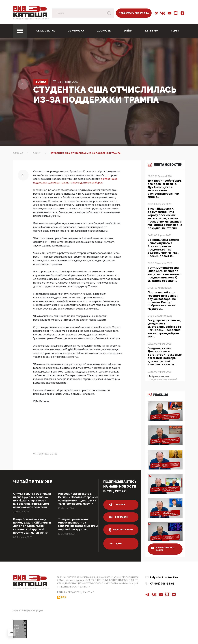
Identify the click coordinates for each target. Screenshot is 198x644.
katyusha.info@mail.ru (164, 577)
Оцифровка (76, 31)
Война (128, 31)
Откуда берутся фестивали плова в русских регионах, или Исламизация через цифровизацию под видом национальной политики (32, 500)
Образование (46, 31)
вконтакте (118, 517)
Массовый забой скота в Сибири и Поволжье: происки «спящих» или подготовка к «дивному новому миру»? (75, 500)
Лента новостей (162, 167)
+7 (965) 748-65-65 (162, 584)
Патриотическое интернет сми (31, 19)
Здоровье (104, 31)
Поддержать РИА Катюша (134, 13)
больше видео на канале (163, 549)
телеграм (117, 505)
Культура (152, 31)
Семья (175, 31)
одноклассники (121, 530)
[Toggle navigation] (20, 31)
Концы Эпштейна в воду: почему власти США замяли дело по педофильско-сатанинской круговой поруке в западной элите (32, 526)
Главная (18, 153)
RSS (63, 597)
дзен (115, 544)
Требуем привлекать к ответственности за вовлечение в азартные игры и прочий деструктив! (78, 524)
